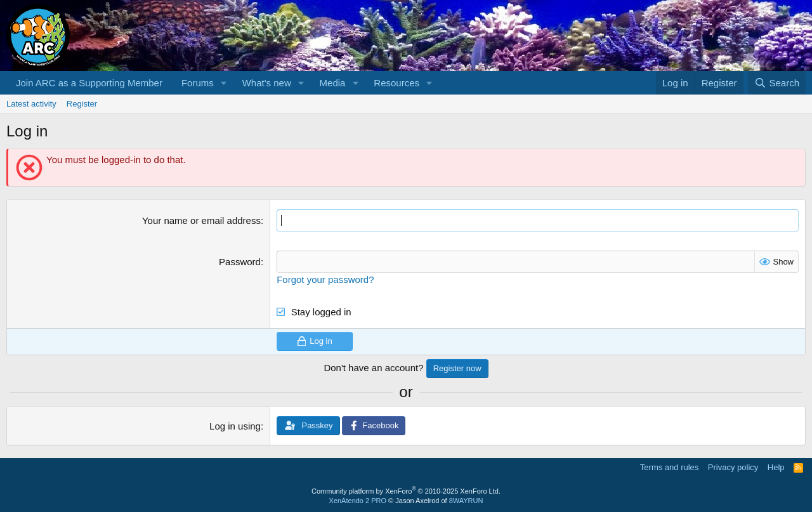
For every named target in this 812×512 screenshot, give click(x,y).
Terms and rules (669, 467)
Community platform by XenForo (406, 491)
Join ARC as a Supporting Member (89, 83)
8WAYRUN (466, 501)
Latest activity (31, 104)
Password (240, 262)
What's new (267, 83)
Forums (198, 83)
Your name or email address (201, 220)
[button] (224, 83)
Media (333, 83)
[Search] (777, 83)
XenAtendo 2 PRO (358, 501)
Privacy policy (733, 467)
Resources (396, 83)
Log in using (235, 426)
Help (776, 467)
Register (82, 104)
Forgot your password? (325, 279)
